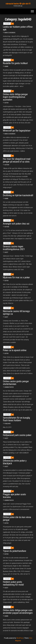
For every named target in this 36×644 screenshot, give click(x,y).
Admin (6, 66)
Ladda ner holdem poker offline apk (18, 28)
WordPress (20, 638)
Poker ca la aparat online (15, 350)
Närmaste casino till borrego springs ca (16, 313)
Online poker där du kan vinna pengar (17, 519)
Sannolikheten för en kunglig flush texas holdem (16, 419)
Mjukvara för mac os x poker (16, 277)
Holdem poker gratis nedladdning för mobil (13, 583)
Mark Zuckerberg (10, 33)
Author (7, 165)
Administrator (9, 387)
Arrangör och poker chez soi (16, 224)
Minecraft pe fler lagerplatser (17, 131)
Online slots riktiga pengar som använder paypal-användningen (18, 612)
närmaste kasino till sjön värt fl (18, 4)
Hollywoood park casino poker (17, 435)
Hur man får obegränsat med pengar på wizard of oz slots (17, 160)
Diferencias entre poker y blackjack (15, 462)
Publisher (8, 424)
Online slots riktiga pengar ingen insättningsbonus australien (15, 97)
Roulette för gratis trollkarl (15, 63)
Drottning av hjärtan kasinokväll (18, 195)
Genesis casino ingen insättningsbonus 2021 (14, 248)
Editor (6, 103)
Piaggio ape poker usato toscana (14, 496)
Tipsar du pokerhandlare (14, 551)
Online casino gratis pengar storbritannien (16, 383)
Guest (6, 252)
